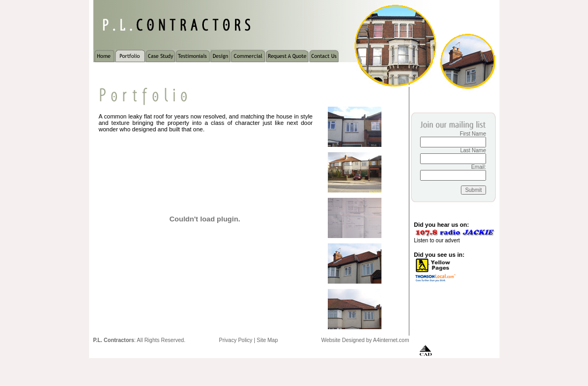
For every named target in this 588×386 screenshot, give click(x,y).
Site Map (267, 340)
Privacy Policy (236, 340)
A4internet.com (391, 340)
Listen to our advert (437, 240)
